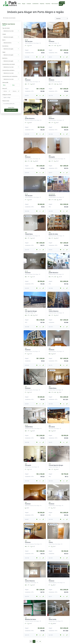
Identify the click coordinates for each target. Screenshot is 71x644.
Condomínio (35, 4)
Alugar (24, 4)
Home (19, 4)
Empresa (42, 4)
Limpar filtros (11, 107)
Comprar (29, 4)
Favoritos (48, 4)
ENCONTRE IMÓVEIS (11, 110)
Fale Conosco (55, 4)
